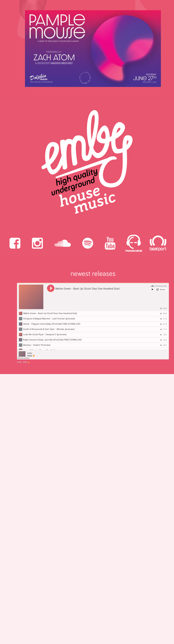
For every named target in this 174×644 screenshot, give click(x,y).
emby (19, 362)
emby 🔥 (26, 362)
